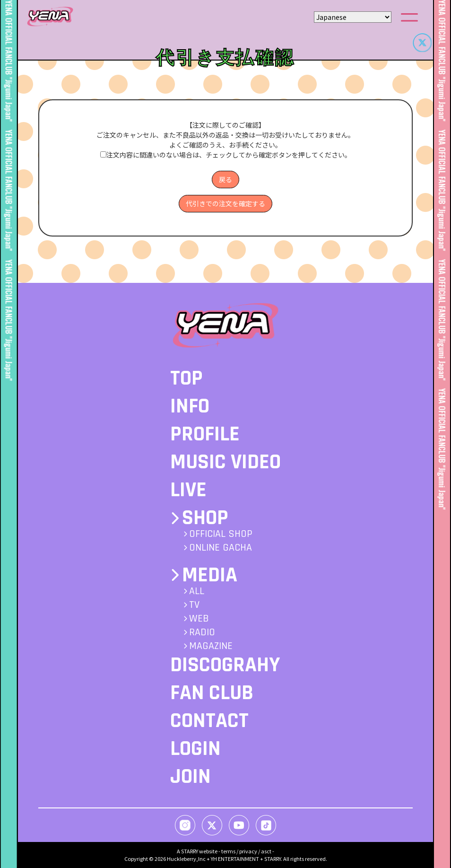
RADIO (202, 632)
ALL (197, 591)
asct (266, 851)
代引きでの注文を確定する (225, 203)
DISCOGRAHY (225, 665)
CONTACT (209, 721)
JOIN (191, 777)
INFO (190, 406)
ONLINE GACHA (221, 548)
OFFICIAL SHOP (221, 534)
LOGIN (195, 749)
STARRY (190, 851)
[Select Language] (353, 17)
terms (228, 851)
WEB (199, 619)
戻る (225, 179)
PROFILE (205, 434)
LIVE (188, 490)
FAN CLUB (212, 693)
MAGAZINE (211, 646)
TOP (186, 378)
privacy (248, 851)
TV (194, 605)
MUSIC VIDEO (225, 462)
